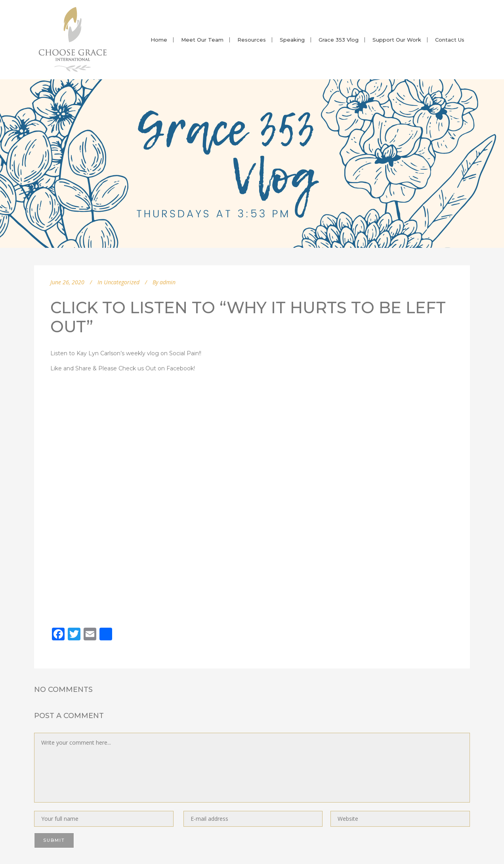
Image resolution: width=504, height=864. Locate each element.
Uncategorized (122, 282)
